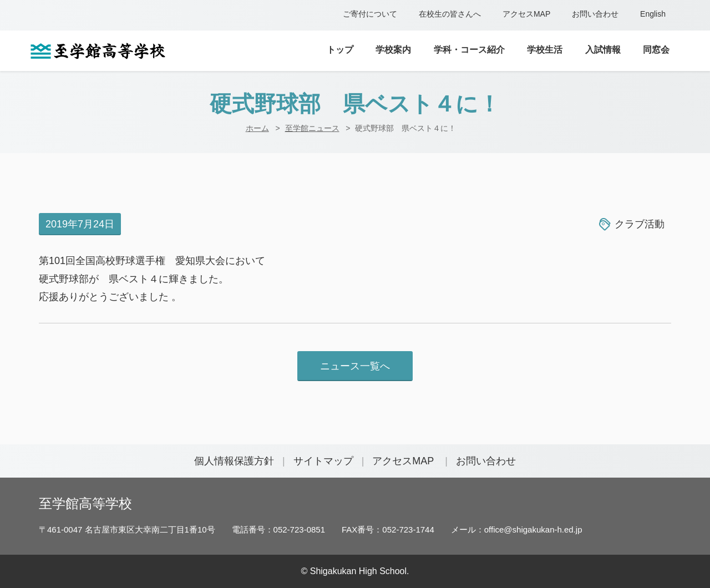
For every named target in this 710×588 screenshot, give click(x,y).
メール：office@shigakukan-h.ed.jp (517, 529)
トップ (340, 50)
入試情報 (603, 50)
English (653, 14)
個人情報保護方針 (234, 461)
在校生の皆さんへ (450, 14)
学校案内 (393, 50)
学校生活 (545, 50)
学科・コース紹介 (469, 50)
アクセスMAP (526, 14)
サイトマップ (323, 461)
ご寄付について (370, 14)
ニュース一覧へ (355, 366)
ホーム (257, 128)
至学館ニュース (312, 128)
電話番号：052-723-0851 (278, 529)
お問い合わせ (595, 14)
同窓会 (656, 50)
